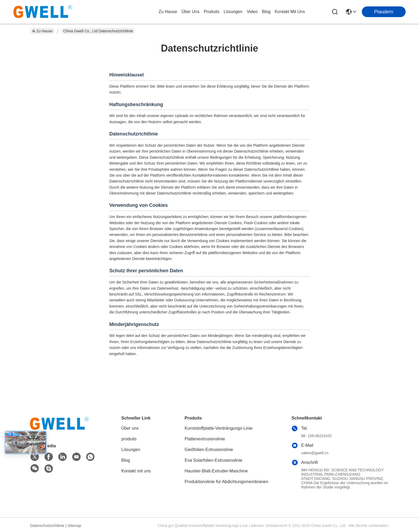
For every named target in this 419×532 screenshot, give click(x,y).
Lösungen (131, 450)
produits (212, 12)
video (252, 12)
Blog (126, 460)
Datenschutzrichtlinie (47, 526)
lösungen (233, 12)
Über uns (191, 12)
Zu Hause (168, 12)
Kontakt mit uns (136, 471)
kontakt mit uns (290, 12)
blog (266, 12)
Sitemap (74, 526)
